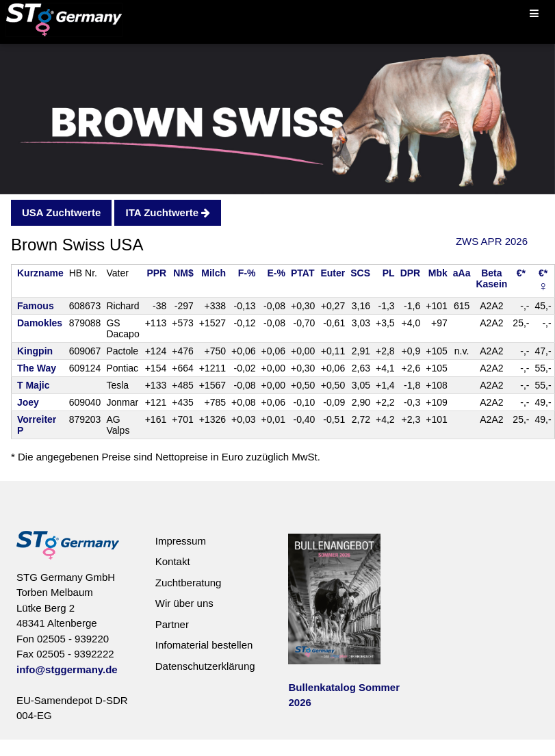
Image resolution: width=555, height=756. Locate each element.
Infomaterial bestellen (204, 645)
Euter (333, 273)
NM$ (183, 273)
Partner (172, 624)
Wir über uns (184, 603)
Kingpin (35, 351)
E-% (276, 273)
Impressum (181, 541)
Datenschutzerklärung (205, 666)
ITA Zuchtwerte (168, 212)
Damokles (40, 323)
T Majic (33, 385)
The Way (37, 368)
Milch (214, 273)
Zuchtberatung (189, 583)
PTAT (302, 273)
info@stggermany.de (67, 669)
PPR (156, 273)
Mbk (438, 273)
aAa (462, 273)
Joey (28, 402)
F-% (247, 273)
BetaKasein (491, 278)
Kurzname (40, 273)
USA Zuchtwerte (61, 212)
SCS (360, 273)
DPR (411, 273)
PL (389, 273)
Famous (36, 306)
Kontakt (173, 561)
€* (521, 273)
